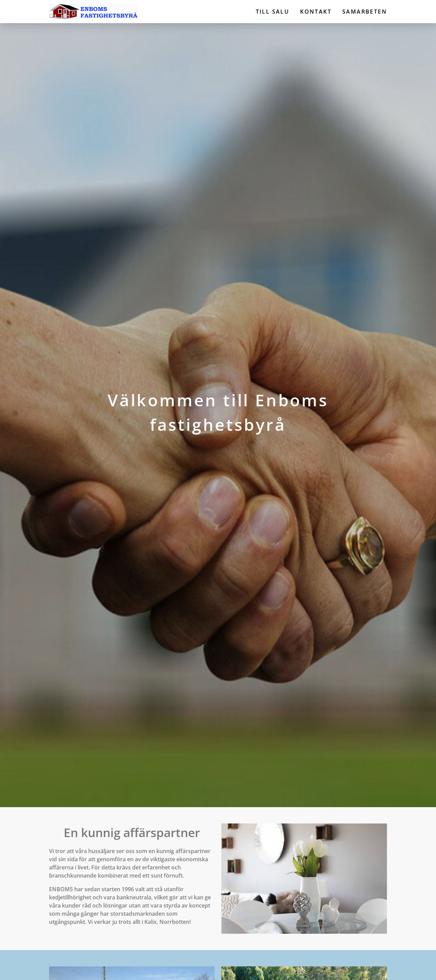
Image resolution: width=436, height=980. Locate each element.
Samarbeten (365, 12)
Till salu (273, 12)
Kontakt (316, 12)
